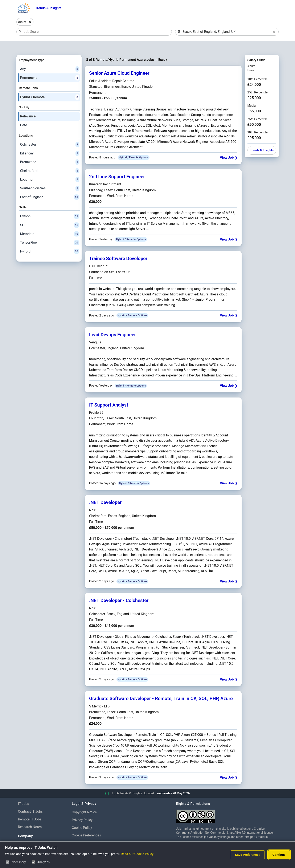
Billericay (50, 142)
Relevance (28, 106)
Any (50, 58)
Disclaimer (80, 832)
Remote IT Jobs (30, 808)
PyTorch (50, 241)
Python (50, 206)
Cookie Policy (82, 817)
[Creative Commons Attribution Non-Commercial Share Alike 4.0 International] (227, 804)
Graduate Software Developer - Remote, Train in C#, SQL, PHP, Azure (161, 688)
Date (24, 114)
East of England (50, 186)
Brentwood (50, 151)
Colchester (50, 134)
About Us (25, 834)
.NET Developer (105, 492)
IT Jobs (24, 793)
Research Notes (30, 816)
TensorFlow (50, 232)
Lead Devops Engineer (113, 324)
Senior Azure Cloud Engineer (119, 62)
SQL (50, 214)
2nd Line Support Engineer (117, 166)
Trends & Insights (48, 8)
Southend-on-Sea (50, 177)
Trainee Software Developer (118, 247)
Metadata (50, 223)
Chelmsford (50, 160)
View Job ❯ (229, 147)
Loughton (50, 169)
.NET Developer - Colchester (119, 590)
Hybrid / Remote (50, 86)
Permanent (50, 67)
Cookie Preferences (87, 825)
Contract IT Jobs (30, 801)
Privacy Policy (82, 809)
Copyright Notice (84, 801)
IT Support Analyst (109, 394)
